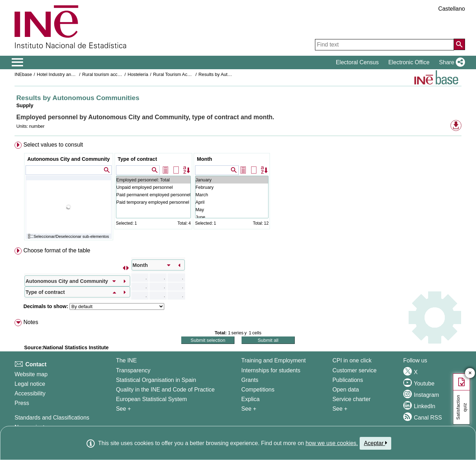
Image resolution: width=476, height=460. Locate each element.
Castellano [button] (452, 9)
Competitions (258, 390)
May (232, 210)
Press (22, 403)
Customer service (354, 370)
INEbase (23, 74)
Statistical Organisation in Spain (156, 380)
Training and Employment (273, 360)
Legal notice (30, 384)
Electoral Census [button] (357, 62)
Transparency (133, 370)
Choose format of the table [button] (57, 250)
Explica (250, 399)
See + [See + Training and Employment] (249, 409)
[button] (451, 62)
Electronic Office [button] (409, 62)
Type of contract (137, 159)
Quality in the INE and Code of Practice (165, 390)
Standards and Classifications (52, 418)
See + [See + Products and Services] (340, 409)
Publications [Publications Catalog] (348, 380)
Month (204, 159)
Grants (250, 380)
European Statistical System (151, 399)
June (232, 217)
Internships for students (271, 370)
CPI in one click (352, 360)
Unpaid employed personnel (153, 187)
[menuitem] (238, 193)
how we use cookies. (332, 443)
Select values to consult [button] (53, 145)
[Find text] (384, 45)
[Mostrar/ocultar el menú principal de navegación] (18, 62)
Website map (31, 374)
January (232, 180)
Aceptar (375, 443)
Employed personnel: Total (153, 180)
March (232, 195)
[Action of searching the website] (459, 44)
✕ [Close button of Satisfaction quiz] (470, 373)
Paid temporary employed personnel (153, 202)
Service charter (352, 399)
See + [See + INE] (123, 409)
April (232, 202)
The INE (126, 360)
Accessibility (30, 393)
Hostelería (138, 74)
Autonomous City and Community (69, 159)
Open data (346, 390)
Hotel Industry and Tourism (64, 74)
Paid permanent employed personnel (153, 195)
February (232, 187)
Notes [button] (31, 322)
